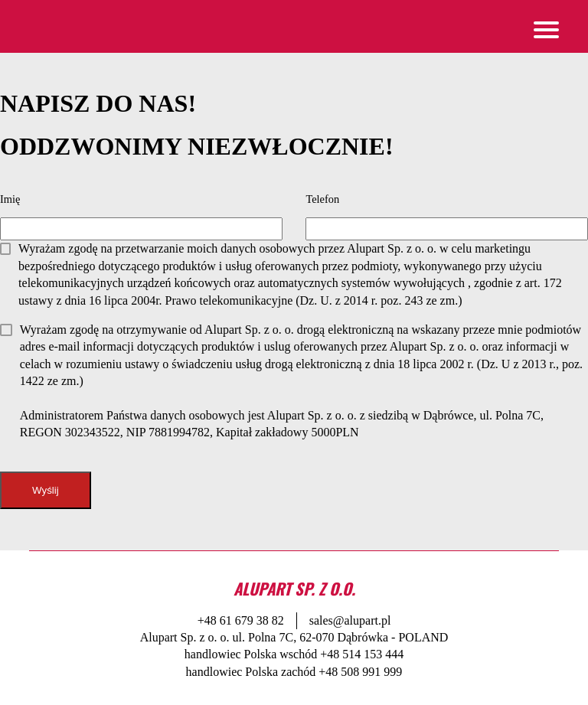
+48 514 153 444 (362, 654)
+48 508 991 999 (360, 672)
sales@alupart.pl (350, 620)
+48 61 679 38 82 (241, 620)
